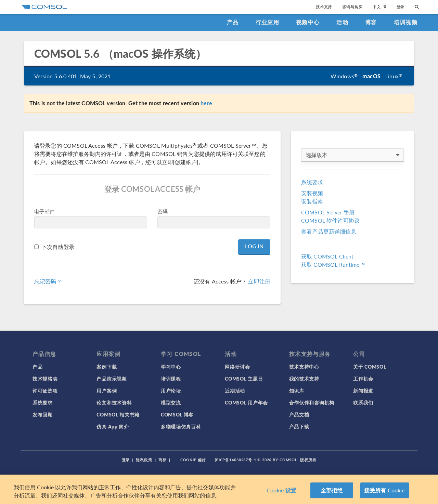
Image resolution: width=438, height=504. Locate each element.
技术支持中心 (304, 367)
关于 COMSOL (370, 367)
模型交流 (171, 402)
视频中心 (308, 22)
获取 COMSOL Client (327, 256)
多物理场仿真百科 (181, 426)
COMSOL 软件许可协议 (330, 220)
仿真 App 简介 (113, 426)
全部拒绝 (332, 492)
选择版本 (352, 155)
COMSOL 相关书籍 (118, 414)
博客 (371, 22)
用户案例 (107, 390)
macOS (371, 76)
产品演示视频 (112, 379)
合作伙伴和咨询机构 (312, 402)
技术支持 (324, 7)
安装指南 (312, 201)
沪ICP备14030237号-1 (235, 460)
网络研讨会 (237, 367)
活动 (342, 22)
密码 (163, 211)
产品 (233, 22)
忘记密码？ (48, 281)
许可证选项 (45, 390)
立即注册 (259, 281)
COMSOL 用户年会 (246, 402)
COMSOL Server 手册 (328, 212)
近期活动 (235, 390)
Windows (344, 76)
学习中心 (171, 367)
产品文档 (299, 414)
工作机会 (363, 379)
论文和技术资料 (114, 402)
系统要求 (312, 182)
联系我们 (363, 402)
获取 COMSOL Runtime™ (333, 264)
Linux (394, 76)
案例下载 (107, 367)
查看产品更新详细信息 (329, 231)
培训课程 (171, 379)
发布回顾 (43, 414)
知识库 (297, 390)
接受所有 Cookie (385, 492)
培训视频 (406, 22)
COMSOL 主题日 (244, 379)
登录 (401, 7)
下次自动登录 (58, 247)
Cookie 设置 (281, 492)
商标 (163, 460)
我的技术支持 (304, 379)
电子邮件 (45, 211)
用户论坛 (171, 390)
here (206, 103)
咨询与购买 (352, 7)
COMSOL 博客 (177, 414)
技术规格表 (45, 379)
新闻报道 (363, 390)
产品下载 (299, 426)
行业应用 (267, 22)
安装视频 (312, 193)
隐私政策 (144, 460)
